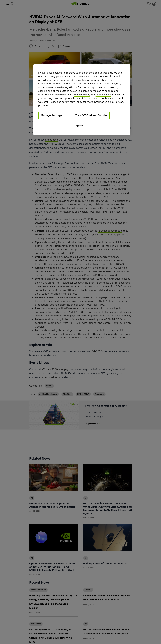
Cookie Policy (103, 95)
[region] (82, 100)
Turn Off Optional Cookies (91, 115)
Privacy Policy (82, 95)
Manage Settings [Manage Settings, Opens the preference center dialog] (51, 115)
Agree (79, 125)
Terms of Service (82, 98)
